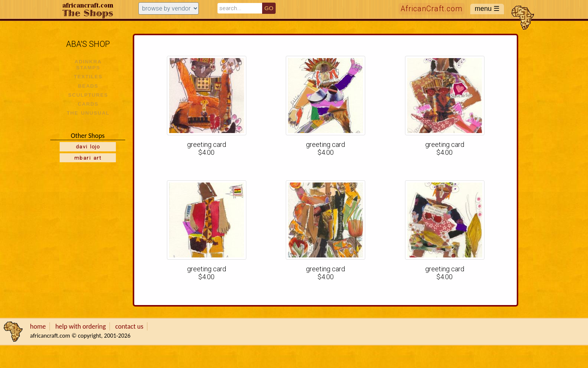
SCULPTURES (88, 95)
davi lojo (88, 147)
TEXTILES (88, 77)
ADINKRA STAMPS (88, 65)
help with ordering (80, 326)
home (38, 326)
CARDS (88, 104)
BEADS (88, 86)
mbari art (88, 158)
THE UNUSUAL (88, 113)
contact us (129, 326)
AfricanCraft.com (432, 9)
